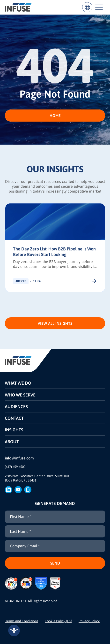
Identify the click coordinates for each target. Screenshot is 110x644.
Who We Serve (20, 395)
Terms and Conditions (22, 621)
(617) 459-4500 (15, 467)
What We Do (18, 383)
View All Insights (55, 323)
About (12, 442)
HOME (55, 116)
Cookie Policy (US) (58, 621)
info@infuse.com (19, 458)
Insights (14, 430)
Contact (14, 418)
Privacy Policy (89, 621)
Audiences (16, 407)
